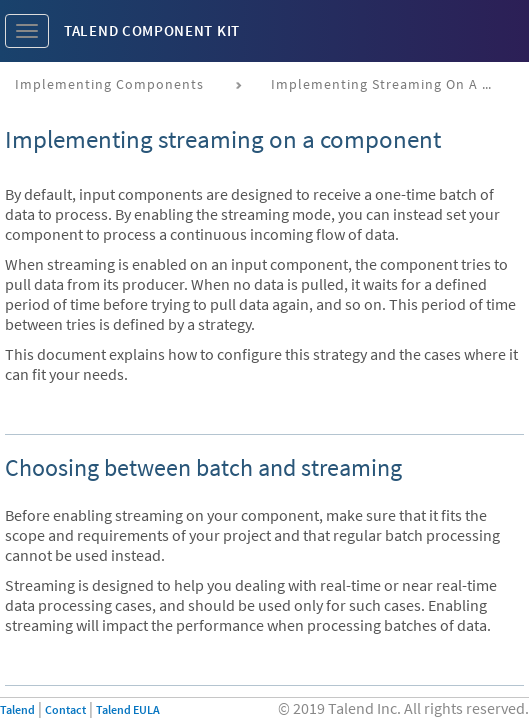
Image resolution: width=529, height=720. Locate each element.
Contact (65, 709)
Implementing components (109, 84)
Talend (17, 709)
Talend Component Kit (152, 30)
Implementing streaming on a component (388, 84)
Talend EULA (128, 709)
